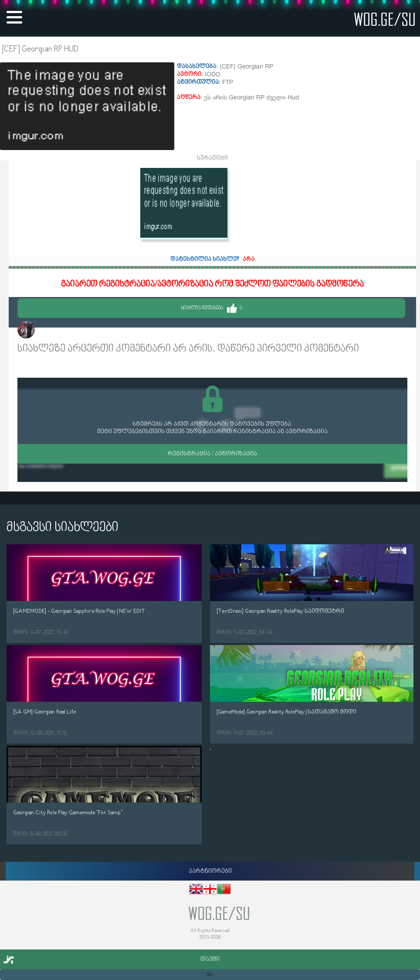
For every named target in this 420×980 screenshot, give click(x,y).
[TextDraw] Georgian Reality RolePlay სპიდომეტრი (280, 611)
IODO (44, 331)
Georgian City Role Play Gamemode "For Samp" (68, 813)
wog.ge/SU (385, 19)
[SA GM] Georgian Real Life (44, 712)
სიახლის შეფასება (211, 308)
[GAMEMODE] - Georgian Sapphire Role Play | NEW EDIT (79, 611)
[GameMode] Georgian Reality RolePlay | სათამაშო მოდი (286, 712)
